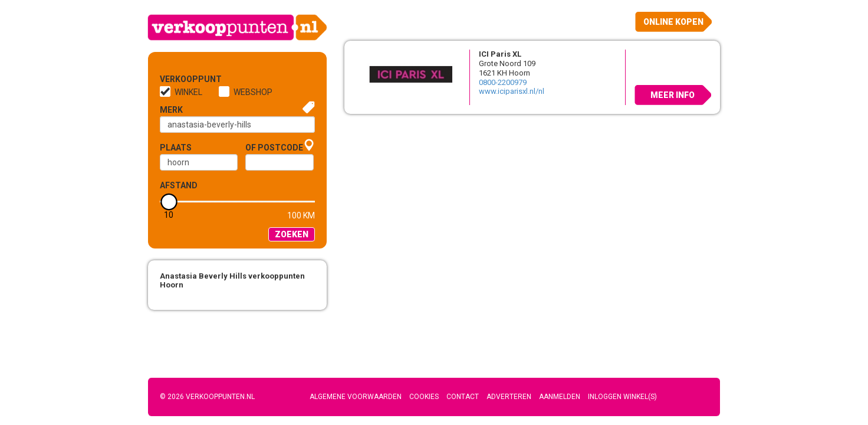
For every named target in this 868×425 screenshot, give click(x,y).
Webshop (253, 92)
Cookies (424, 397)
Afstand (179, 185)
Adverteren (509, 397)
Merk (171, 110)
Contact (463, 397)
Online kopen (673, 22)
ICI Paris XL (500, 54)
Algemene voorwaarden (356, 397)
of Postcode (274, 148)
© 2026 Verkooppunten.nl (207, 397)
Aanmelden (560, 397)
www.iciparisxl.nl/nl (512, 91)
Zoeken (292, 234)
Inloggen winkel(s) (622, 397)
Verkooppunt (179, 79)
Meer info (673, 95)
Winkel (188, 92)
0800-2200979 (503, 82)
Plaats (176, 148)
